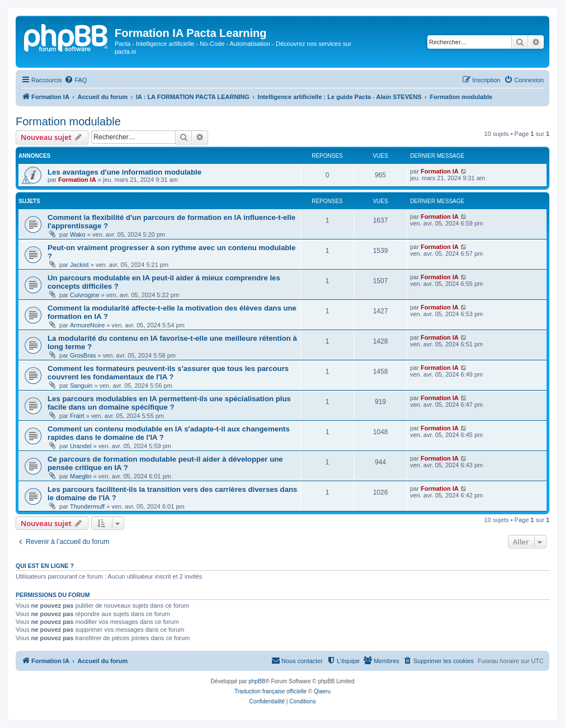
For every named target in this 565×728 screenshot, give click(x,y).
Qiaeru (322, 691)
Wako (78, 234)
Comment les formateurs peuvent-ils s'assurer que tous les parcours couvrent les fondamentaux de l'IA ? (168, 373)
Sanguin (81, 386)
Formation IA (77, 180)
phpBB (257, 681)
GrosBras (83, 355)
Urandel (81, 446)
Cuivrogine (85, 295)
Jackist (79, 265)
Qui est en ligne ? (45, 566)
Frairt (77, 416)
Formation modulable (68, 121)
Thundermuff (87, 506)
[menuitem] (76, 80)
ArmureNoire (87, 325)
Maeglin (81, 476)
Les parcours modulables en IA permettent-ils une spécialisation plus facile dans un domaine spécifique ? (169, 403)
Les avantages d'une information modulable (124, 172)
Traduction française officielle (270, 691)
